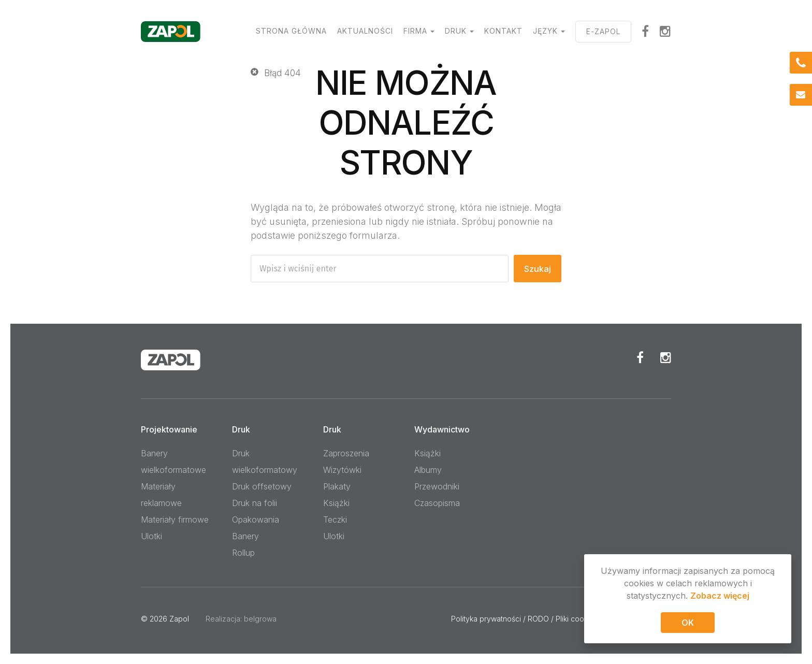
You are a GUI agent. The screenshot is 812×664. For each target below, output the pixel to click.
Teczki (335, 519)
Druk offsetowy (262, 486)
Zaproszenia (346, 453)
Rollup (243, 553)
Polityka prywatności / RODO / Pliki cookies (524, 619)
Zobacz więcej (720, 597)
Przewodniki (437, 486)
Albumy (428, 470)
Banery (245, 536)
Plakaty (337, 486)
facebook (646, 31)
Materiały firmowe (175, 519)
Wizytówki (342, 470)
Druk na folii (255, 503)
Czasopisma (437, 503)
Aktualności (365, 31)
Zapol (179, 619)
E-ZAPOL (603, 31)
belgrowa (260, 619)
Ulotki (151, 536)
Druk (456, 31)
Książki (336, 503)
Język (545, 31)
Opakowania (256, 519)
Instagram (665, 31)
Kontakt (503, 31)
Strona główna (291, 31)
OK (688, 624)
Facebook (640, 357)
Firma (415, 31)
